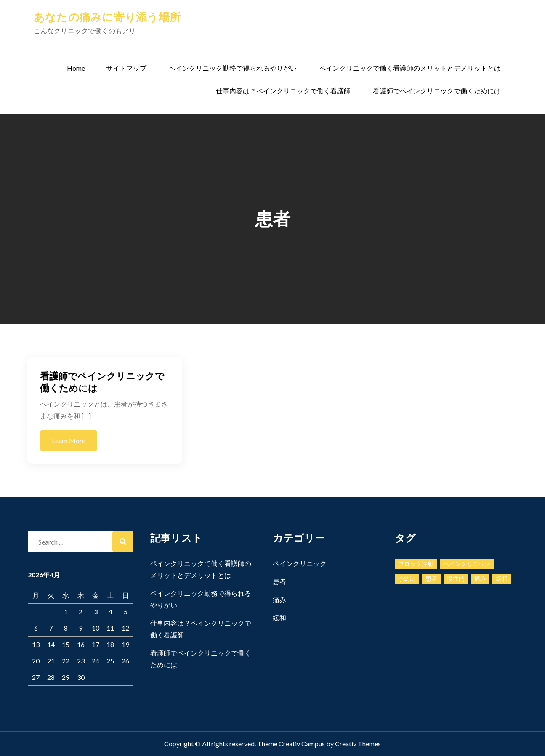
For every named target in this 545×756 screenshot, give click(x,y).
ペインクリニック (300, 563)
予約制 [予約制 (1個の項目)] (407, 578)
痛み (279, 599)
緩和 (279, 617)
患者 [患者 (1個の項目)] (431, 578)
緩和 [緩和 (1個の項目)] (502, 578)
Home (76, 68)
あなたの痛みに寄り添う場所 (107, 17)
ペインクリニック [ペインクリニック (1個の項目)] (467, 564)
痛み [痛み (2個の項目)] (480, 578)
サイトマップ (126, 68)
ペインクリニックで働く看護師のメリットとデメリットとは (410, 68)
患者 (279, 581)
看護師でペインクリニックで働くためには (437, 91)
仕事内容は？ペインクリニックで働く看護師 (283, 91)
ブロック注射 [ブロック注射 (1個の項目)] (416, 564)
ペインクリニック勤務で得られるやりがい (233, 68)
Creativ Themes (358, 744)
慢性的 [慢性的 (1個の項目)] (456, 578)
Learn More (69, 440)
